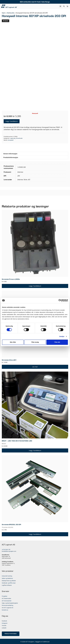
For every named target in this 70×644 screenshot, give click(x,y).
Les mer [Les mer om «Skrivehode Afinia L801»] (35, 366)
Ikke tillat (13, 342)
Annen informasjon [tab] (10, 153)
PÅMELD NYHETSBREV (11, 633)
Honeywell (11, 140)
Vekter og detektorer (7, 578)
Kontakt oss (5, 609)
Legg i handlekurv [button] (35, 285)
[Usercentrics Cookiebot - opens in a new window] (60, 300)
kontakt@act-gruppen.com (9, 551)
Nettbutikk (11, 13)
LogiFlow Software (7, 585)
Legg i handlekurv (12, 121)
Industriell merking (7, 575)
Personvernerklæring (8, 605)
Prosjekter (5, 596)
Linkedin (4, 627)
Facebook (4, 620)
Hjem (4, 13)
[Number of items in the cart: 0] (67, 6)
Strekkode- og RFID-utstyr (9, 582)
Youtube (4, 625)
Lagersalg (13, 138)
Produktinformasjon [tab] (11, 157)
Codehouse (46, 641)
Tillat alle (57, 342)
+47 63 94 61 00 (6, 549)
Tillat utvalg (35, 342)
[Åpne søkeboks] (64, 6)
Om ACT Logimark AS (8, 607)
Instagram (5, 623)
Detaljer (62, 336)
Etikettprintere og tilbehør (9, 580)
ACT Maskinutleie (6, 598)
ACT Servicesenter (7, 600)
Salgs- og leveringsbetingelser (10, 603)
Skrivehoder (19, 138)
